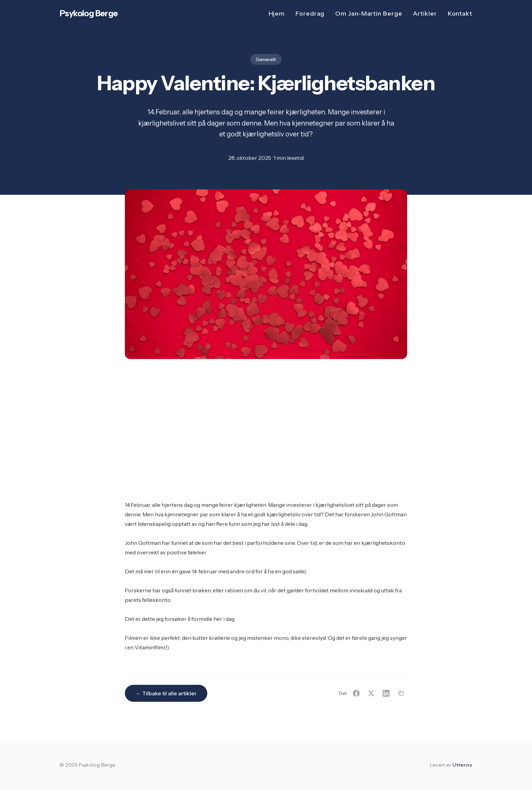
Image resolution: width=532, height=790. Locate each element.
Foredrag (310, 14)
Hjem (277, 14)
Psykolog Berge (89, 13)
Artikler (425, 14)
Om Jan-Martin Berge (369, 14)
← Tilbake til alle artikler (166, 693)
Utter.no (462, 765)
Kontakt (460, 14)
